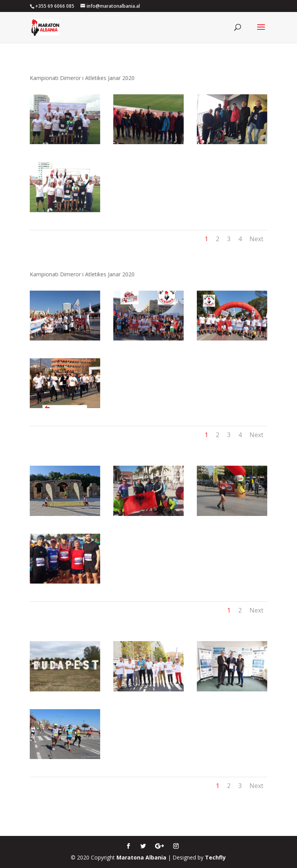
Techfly (215, 857)
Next (256, 239)
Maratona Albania (141, 857)
